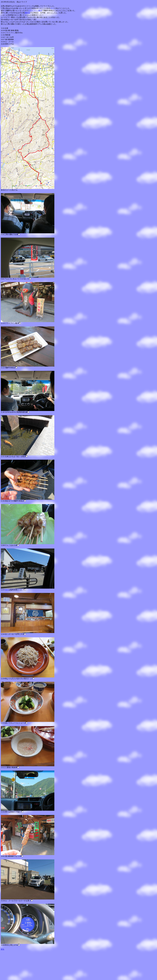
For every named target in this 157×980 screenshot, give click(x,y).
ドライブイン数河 (35, 11)
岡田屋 (27, 13)
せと (52, 8)
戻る (3, 949)
